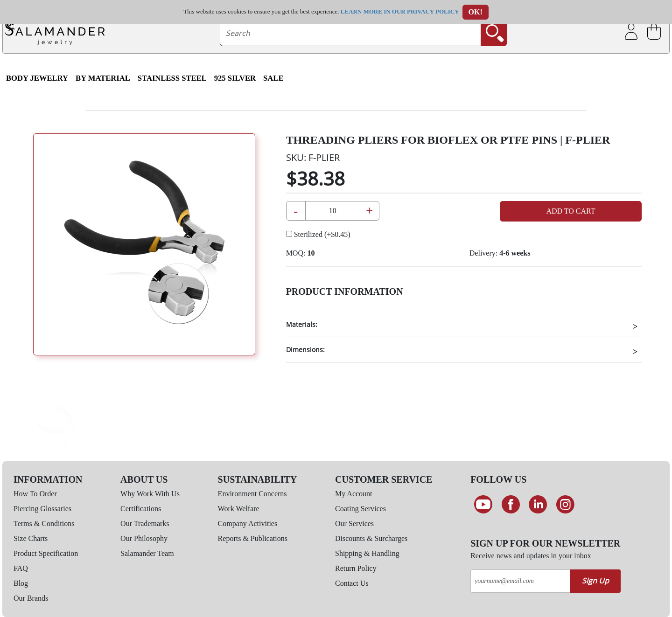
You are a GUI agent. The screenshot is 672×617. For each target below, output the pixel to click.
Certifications (141, 509)
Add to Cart (570, 211)
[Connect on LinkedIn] (538, 505)
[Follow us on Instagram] (565, 505)
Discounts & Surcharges (371, 538)
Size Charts (31, 538)
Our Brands (31, 598)
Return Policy (356, 568)
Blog (21, 583)
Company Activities (248, 523)
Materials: (302, 324)
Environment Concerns (252, 494)
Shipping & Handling (367, 553)
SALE (273, 78)
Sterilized (318, 234)
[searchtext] (351, 33)
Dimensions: (305, 350)
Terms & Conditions (44, 523)
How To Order (35, 494)
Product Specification (46, 553)
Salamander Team (147, 553)
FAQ (21, 568)
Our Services (354, 523)
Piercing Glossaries (42, 509)
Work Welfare (239, 509)
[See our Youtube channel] (483, 505)
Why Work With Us (150, 494)
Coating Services (360, 509)
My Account (354, 494)
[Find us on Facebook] (511, 505)
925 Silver (235, 78)
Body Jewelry (37, 78)
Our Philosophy (144, 538)
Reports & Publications (253, 538)
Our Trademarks (145, 523)
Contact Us (352, 583)
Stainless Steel (172, 78)
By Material (103, 78)
